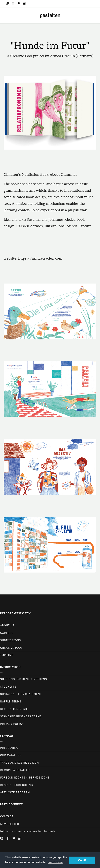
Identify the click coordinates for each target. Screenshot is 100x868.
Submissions (11, 640)
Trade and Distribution (20, 763)
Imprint (7, 655)
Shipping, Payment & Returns (24, 679)
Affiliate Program (15, 792)
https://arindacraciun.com (40, 258)
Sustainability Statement (21, 694)
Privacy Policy (12, 724)
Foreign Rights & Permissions (25, 778)
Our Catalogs (11, 755)
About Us (7, 625)
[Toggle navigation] (5, 15)
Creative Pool (11, 648)
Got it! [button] (82, 860)
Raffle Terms (11, 702)
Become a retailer (15, 770)
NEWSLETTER (10, 824)
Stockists (8, 687)
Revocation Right (14, 709)
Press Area (9, 748)
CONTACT (7, 816)
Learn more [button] (55, 862)
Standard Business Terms (21, 716)
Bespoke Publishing (17, 785)
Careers (7, 633)
